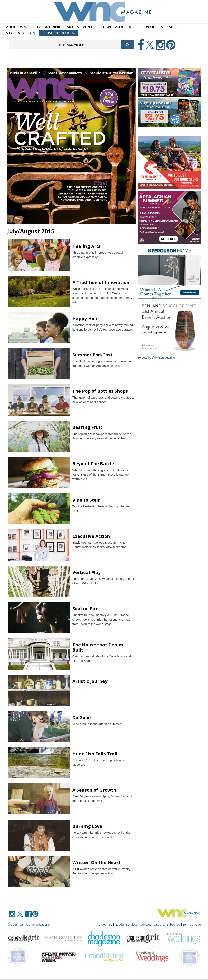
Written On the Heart (96, 862)
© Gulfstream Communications (27, 924)
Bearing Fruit (87, 427)
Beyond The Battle (93, 463)
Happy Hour (86, 318)
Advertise (113, 924)
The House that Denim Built (98, 647)
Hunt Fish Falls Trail (95, 754)
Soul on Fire (85, 608)
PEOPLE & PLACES (162, 27)
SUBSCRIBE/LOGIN (58, 33)
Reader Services (132, 924)
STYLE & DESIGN (21, 33)
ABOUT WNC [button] (18, 27)
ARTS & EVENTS (81, 27)
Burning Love (87, 826)
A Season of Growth (94, 790)
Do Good (82, 717)
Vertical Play (87, 572)
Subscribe (176, 924)
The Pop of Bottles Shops (100, 391)
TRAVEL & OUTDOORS (120, 27)
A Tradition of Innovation (101, 282)
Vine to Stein (87, 500)
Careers (162, 924)
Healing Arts (86, 246)
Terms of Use (192, 924)
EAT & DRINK (49, 27)
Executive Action (91, 536)
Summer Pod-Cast (92, 355)
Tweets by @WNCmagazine (157, 358)
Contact (150, 924)
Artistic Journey (90, 681)
